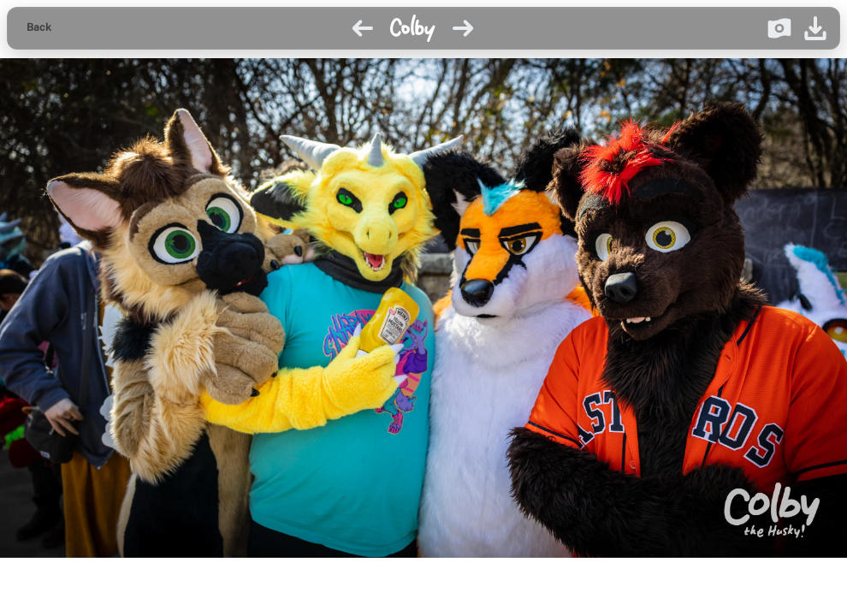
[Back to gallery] (39, 28)
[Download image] (815, 28)
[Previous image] (363, 28)
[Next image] (463, 28)
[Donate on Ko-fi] (779, 28)
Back (39, 27)
